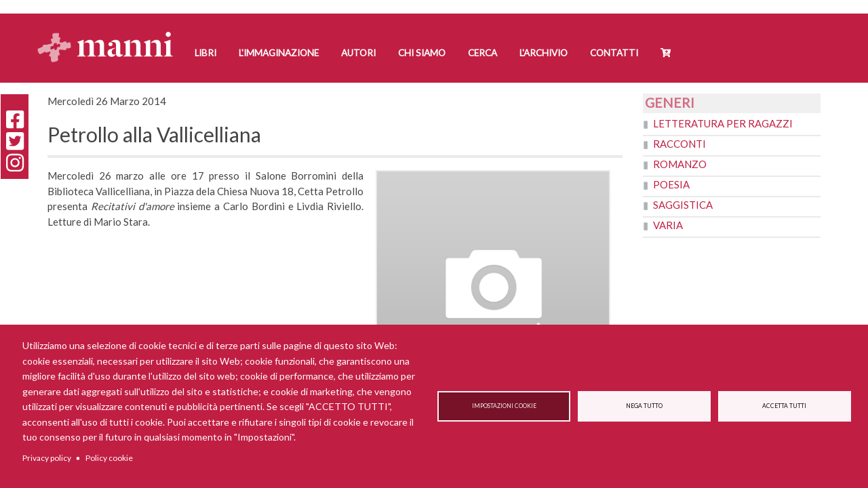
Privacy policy (47, 458)
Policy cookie (109, 458)
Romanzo (680, 164)
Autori (358, 53)
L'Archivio (544, 53)
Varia (668, 225)
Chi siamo (422, 53)
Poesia (671, 184)
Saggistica (683, 205)
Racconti (679, 144)
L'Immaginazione (279, 53)
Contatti (614, 53)
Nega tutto (644, 406)
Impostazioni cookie (504, 406)
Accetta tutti (784, 406)
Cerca (482, 53)
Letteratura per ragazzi (723, 123)
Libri (205, 53)
